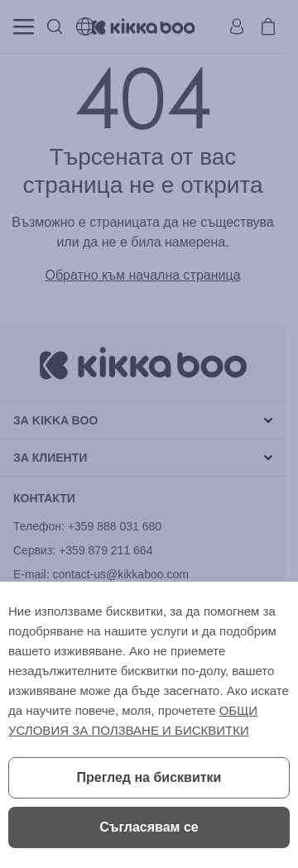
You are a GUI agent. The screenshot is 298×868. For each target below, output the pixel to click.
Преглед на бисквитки (149, 777)
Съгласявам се (149, 827)
